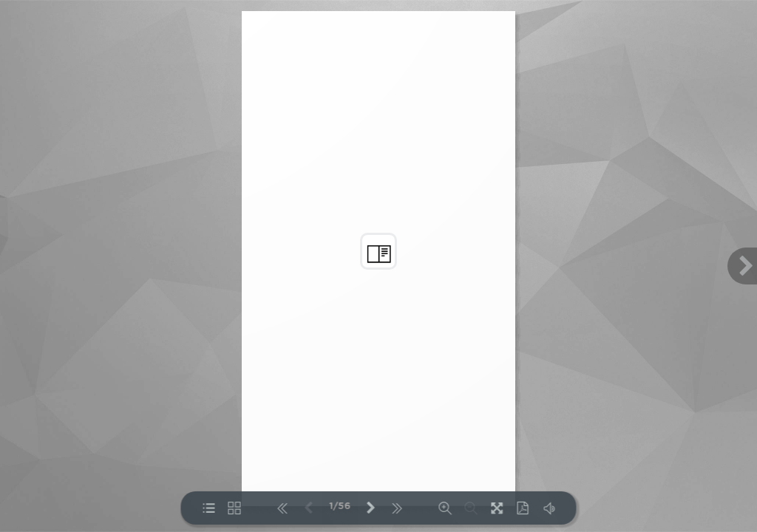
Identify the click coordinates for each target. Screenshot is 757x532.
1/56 (340, 507)
